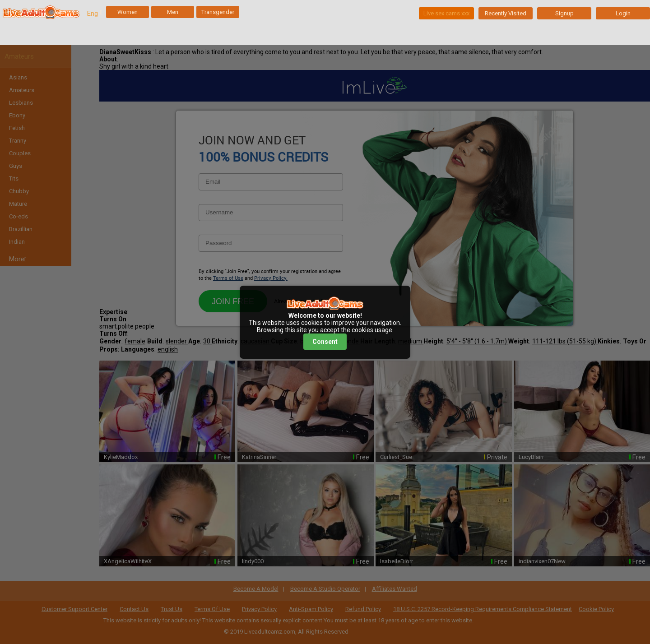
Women (128, 12)
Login (623, 13)
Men (173, 12)
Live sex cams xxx (446, 13)
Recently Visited (506, 13)
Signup (564, 13)
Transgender (218, 12)
